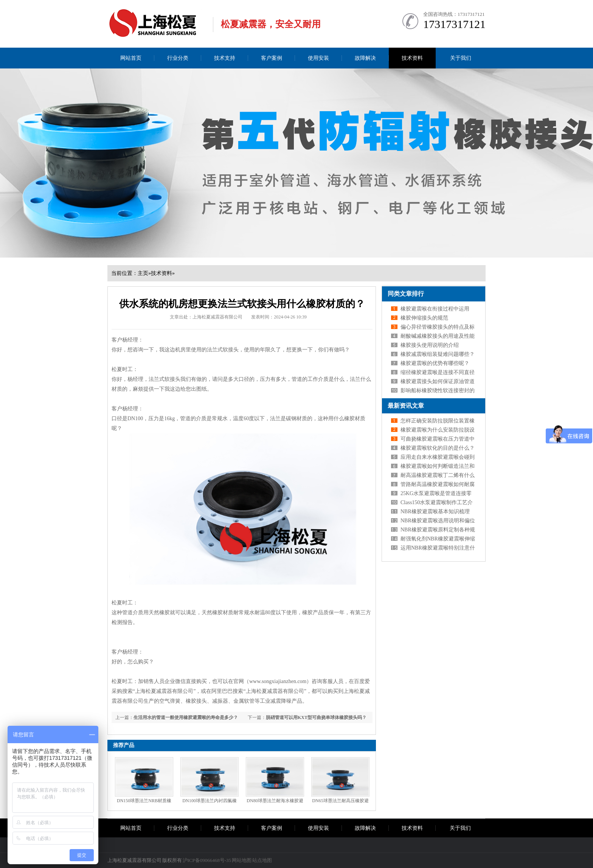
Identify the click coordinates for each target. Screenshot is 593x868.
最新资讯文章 (406, 406)
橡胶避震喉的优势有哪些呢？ (435, 363)
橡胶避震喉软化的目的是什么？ (438, 448)
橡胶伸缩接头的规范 (424, 318)
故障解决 (365, 58)
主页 (143, 273)
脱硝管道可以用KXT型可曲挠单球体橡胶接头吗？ (316, 717)
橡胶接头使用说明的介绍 (430, 345)
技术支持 (225, 58)
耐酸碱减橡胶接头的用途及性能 (438, 336)
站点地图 (262, 860)
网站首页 (131, 58)
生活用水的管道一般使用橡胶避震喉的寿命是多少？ (186, 717)
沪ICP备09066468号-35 (207, 860)
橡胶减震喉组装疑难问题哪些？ (438, 354)
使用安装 (318, 58)
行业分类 (178, 58)
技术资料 (412, 58)
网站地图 (242, 860)
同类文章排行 (406, 294)
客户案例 (272, 58)
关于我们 (461, 58)
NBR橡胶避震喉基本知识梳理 (435, 512)
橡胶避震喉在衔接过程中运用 (435, 309)
